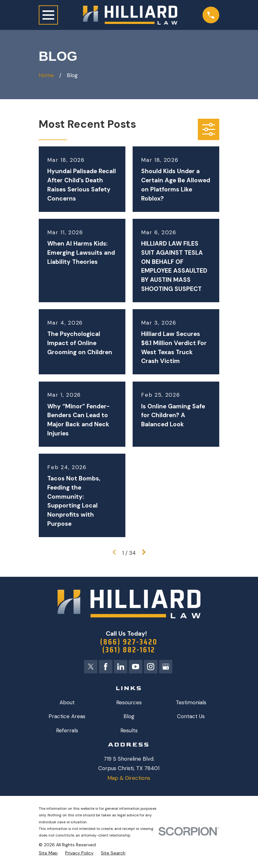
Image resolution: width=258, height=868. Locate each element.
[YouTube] (136, 668)
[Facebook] (105, 668)
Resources (129, 704)
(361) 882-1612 (129, 650)
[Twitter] (90, 668)
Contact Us (191, 718)
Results (129, 732)
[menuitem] (48, 854)
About (67, 704)
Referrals (67, 732)
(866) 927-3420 (129, 642)
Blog (129, 718)
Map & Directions (129, 779)
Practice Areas (67, 718)
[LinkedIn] (121, 668)
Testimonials (191, 704)
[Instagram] (151, 668)
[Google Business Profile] (167, 668)
